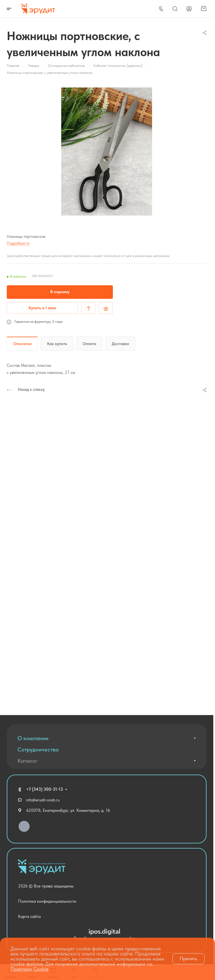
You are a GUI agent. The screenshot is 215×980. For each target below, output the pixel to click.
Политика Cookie (29, 969)
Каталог (28, 761)
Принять (188, 959)
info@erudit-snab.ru (43, 800)
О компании (33, 738)
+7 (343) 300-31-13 (45, 789)
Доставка (120, 344)
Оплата (89, 344)
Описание (22, 344)
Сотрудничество (38, 749)
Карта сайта (29, 917)
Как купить (57, 344)
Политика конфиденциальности (47, 901)
